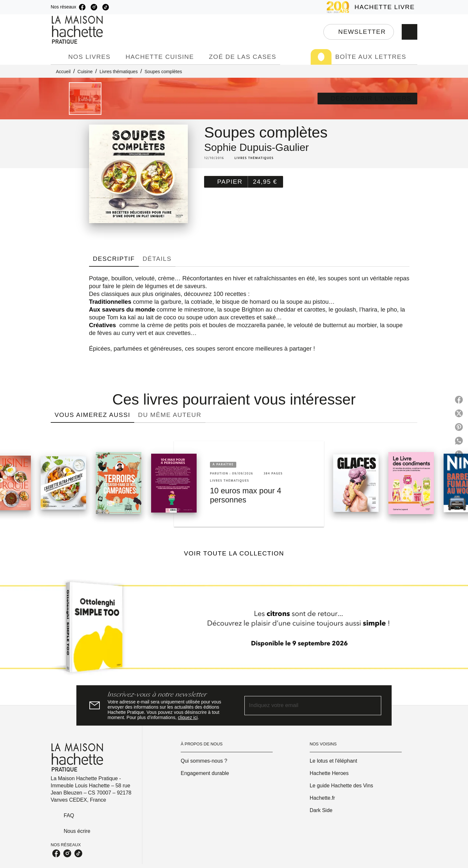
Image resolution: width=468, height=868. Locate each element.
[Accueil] (78, 30)
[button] (359, 32)
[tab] (58, 57)
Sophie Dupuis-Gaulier (256, 147)
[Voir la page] (234, 630)
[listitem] (82, 7)
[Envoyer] (373, 705)
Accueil (63, 72)
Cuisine (85, 72)
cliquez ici (188, 717)
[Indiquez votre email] (305, 706)
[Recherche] (409, 32)
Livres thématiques (119, 72)
